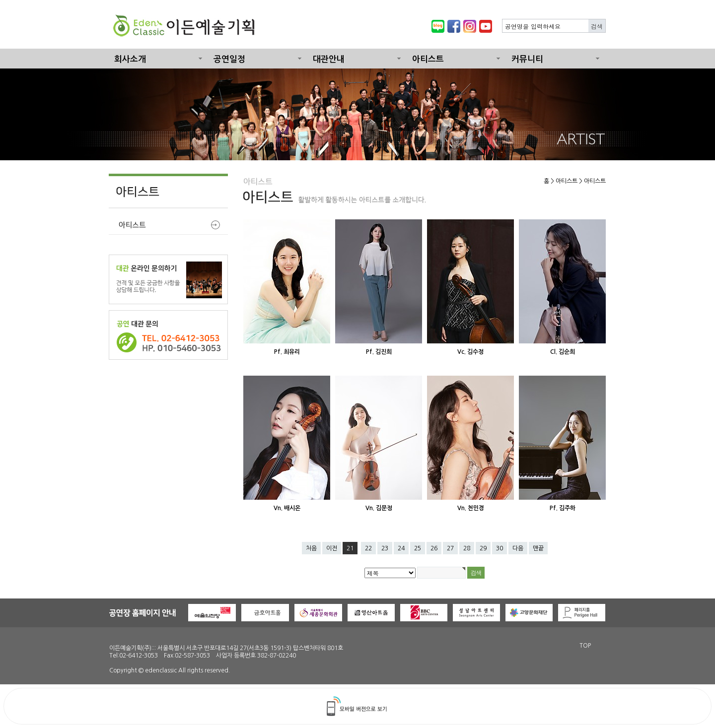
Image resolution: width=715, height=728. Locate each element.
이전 (332, 548)
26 (434, 548)
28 (467, 548)
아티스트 (428, 59)
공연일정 (229, 59)
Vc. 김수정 (470, 352)
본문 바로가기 (0, 0)
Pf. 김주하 (563, 508)
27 (450, 548)
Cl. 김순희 (563, 352)
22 (368, 548)
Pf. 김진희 (379, 352)
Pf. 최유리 (287, 352)
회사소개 (130, 59)
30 (500, 548)
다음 (518, 548)
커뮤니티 (527, 59)
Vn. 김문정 (379, 508)
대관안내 (329, 59)
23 (385, 548)
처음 (311, 548)
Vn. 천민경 (471, 508)
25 (418, 548)
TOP (585, 646)
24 (401, 548)
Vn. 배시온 (287, 508)
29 (483, 548)
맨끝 (538, 548)
